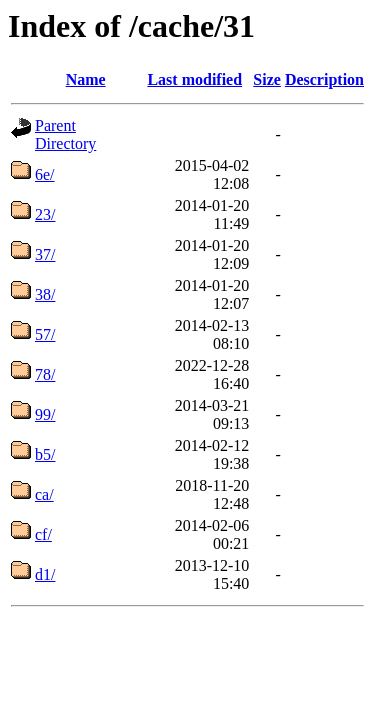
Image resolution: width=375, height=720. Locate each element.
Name (86, 79)
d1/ (45, 574)
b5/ (45, 454)
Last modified (194, 79)
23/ (45, 214)
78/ (45, 374)
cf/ (43, 534)
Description (324, 79)
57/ (45, 334)
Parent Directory (65, 134)
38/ (45, 294)
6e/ (45, 174)
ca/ (44, 494)
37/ (45, 254)
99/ (45, 414)
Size (267, 79)
